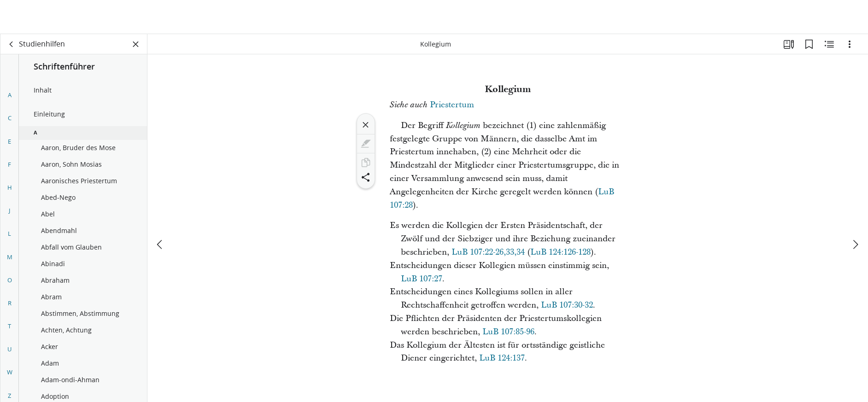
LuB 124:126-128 (560, 252)
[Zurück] (12, 44)
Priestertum (452, 105)
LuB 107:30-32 (567, 305)
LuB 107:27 (422, 279)
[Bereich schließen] (136, 44)
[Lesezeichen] (809, 44)
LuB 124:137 (502, 358)
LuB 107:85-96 (508, 332)
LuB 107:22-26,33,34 (488, 252)
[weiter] (855, 210)
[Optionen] (850, 44)
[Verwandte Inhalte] (829, 44)
